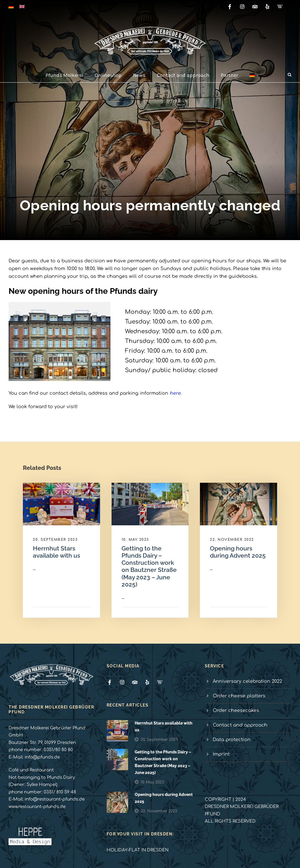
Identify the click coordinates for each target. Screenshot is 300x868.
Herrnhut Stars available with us (56, 552)
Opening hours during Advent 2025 (238, 552)
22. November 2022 (232, 540)
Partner (230, 75)
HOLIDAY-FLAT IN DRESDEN (138, 850)
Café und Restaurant (31, 770)
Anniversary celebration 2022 (247, 681)
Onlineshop (108, 75)
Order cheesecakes (236, 711)
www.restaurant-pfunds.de (37, 807)
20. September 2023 (55, 540)
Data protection (232, 740)
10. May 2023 (135, 540)
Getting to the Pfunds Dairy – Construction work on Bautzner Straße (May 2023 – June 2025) (149, 566)
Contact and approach (183, 75)
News (139, 75)
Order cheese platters (239, 696)
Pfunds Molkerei (64, 75)
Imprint (221, 754)
